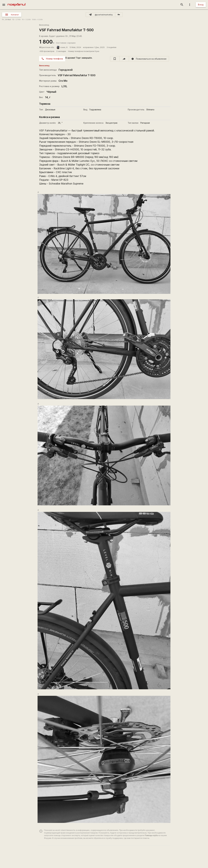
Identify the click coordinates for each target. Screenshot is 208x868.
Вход (201, 5)
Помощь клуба (151, 835)
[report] (149, 59)
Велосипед (44, 25)
